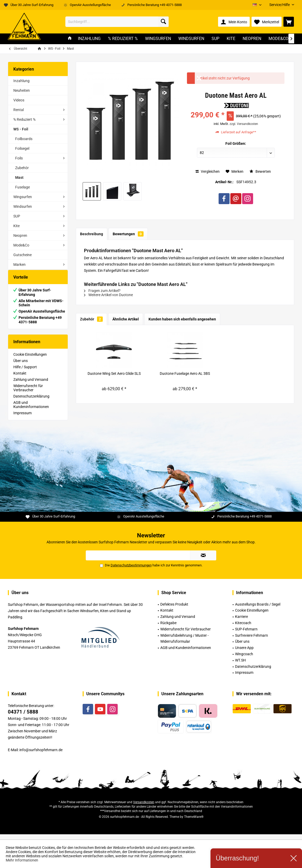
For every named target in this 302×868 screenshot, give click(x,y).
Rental (19, 110)
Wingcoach (244, 659)
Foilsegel (22, 148)
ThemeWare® (194, 822)
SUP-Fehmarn (246, 634)
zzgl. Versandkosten (244, 124)
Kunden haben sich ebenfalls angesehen (182, 319)
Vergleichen (208, 171)
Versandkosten (144, 807)
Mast (19, 177)
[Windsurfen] (191, 39)
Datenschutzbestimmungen (131, 570)
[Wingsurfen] (158, 39)
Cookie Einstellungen (30, 360)
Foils (19, 158)
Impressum (22, 418)
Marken (19, 265)
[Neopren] (252, 39)
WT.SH (240, 665)
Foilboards (24, 139)
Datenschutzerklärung (31, 401)
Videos (19, 100)
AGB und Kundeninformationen (31, 410)
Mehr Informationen (22, 860)
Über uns (21, 366)
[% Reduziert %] (123, 39)
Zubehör (22, 168)
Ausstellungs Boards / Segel (258, 610)
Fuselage (22, 187)
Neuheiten (22, 90)
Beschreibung (92, 234)
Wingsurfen (23, 197)
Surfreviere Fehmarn (252, 641)
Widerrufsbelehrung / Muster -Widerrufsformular (184, 644)
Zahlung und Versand (31, 385)
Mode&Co (21, 245)
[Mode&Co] (278, 39)
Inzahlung (21, 81)
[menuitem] (280, 5)
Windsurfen (23, 206)
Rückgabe (168, 628)
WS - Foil (21, 129)
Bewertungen (128, 234)
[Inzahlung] (89, 39)
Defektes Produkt (174, 610)
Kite (16, 226)
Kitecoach (243, 628)
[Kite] (231, 39)
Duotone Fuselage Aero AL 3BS (185, 373)
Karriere (241, 622)
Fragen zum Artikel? (102, 291)
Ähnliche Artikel (126, 319)
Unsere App (244, 653)
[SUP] (215, 39)
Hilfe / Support (25, 372)
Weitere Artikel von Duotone (108, 295)
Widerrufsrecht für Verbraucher (28, 393)
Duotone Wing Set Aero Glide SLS (114, 373)
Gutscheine (22, 255)
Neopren (20, 235)
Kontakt (20, 378)
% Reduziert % (24, 119)
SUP (17, 216)
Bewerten (260, 171)
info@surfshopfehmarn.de (41, 755)
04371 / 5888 (23, 717)
